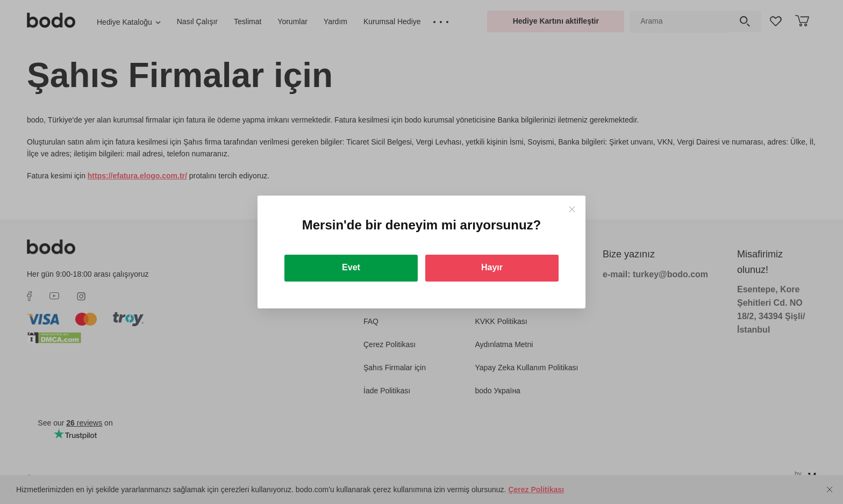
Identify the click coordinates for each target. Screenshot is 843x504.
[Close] (572, 209)
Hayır (492, 267)
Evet (351, 267)
